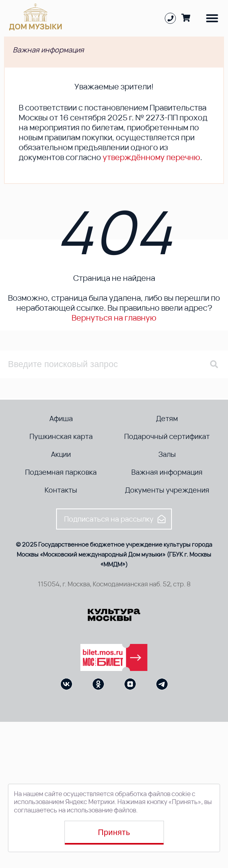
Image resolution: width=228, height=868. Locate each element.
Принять (114, 832)
